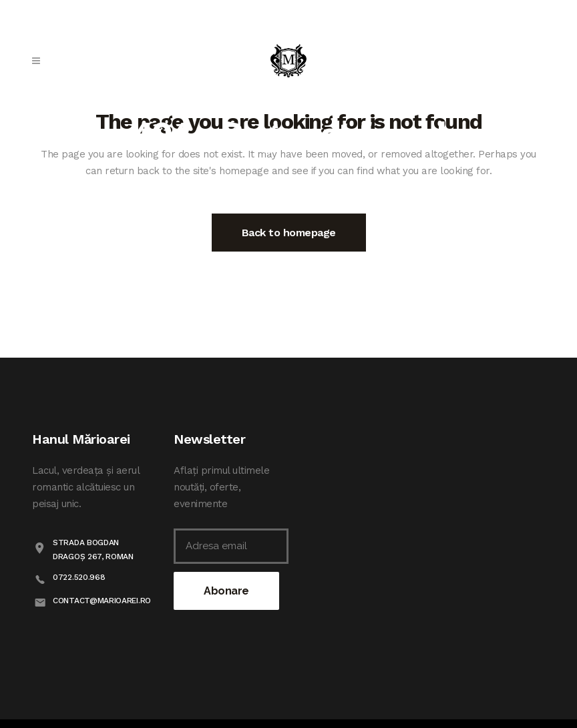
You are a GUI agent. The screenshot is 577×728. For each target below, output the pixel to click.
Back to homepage (289, 233)
